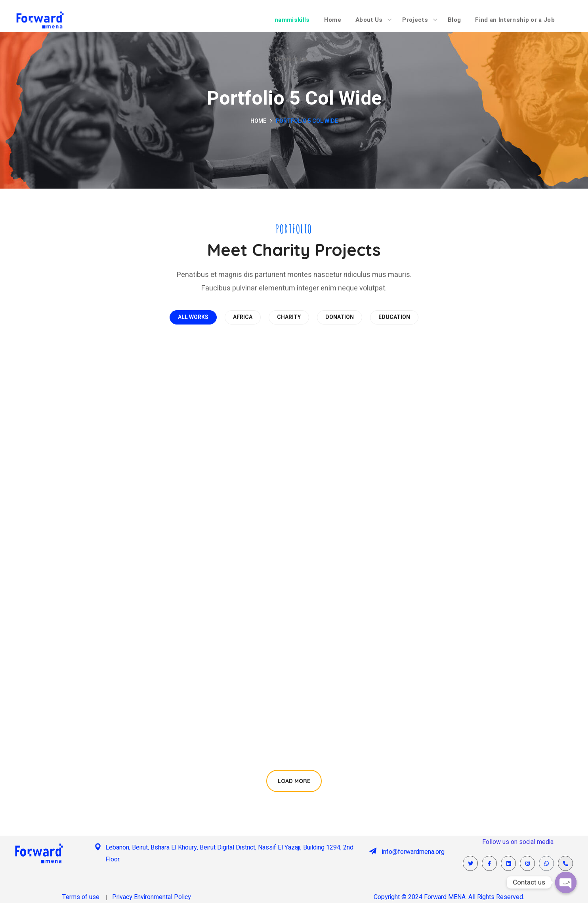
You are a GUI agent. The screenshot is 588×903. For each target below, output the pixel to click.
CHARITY (289, 317)
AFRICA (243, 317)
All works (193, 317)
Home (258, 121)
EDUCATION (394, 317)
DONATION (340, 317)
